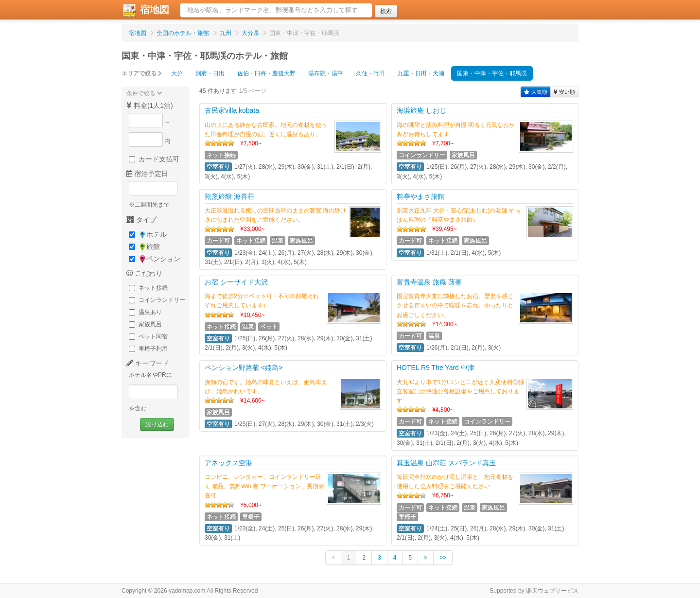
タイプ (141, 220)
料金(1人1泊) (150, 106)
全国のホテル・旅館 (183, 33)
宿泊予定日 (147, 174)
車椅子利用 (148, 349)
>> (443, 558)
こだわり (144, 273)
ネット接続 (148, 288)
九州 (226, 33)
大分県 (250, 33)
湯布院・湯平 (326, 73)
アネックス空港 (228, 463)
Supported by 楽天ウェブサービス (534, 591)
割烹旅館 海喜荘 (229, 196)
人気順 (536, 92)
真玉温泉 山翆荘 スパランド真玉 (446, 463)
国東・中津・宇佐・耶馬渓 (492, 73)
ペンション (155, 259)
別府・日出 (210, 73)
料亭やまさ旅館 (420, 196)
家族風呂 (145, 324)
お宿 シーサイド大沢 (236, 282)
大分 (177, 73)
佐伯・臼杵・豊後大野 (266, 73)
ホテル (148, 235)
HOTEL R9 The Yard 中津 (436, 368)
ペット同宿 (148, 336)
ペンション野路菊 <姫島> (244, 368)
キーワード (148, 363)
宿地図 (145, 10)
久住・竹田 (370, 73)
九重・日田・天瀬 (421, 73)
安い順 (564, 92)
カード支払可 (154, 159)
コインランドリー (157, 300)
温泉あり (145, 312)
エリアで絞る (142, 73)
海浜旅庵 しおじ (421, 110)
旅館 (144, 247)
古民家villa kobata (232, 110)
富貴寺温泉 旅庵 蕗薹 (429, 282)
